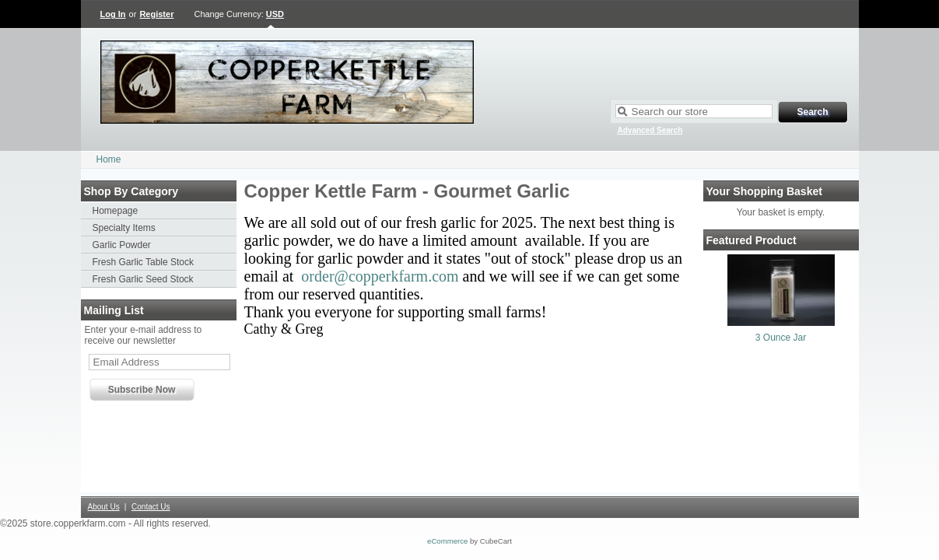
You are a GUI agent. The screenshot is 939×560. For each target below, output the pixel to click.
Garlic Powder (122, 245)
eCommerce (447, 541)
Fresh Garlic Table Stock (144, 262)
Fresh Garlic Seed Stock (143, 279)
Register (156, 14)
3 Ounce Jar (781, 338)
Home (109, 159)
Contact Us (151, 507)
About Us (104, 507)
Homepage (116, 211)
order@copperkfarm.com (380, 276)
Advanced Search (650, 130)
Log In (113, 14)
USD (275, 14)
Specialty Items (124, 228)
